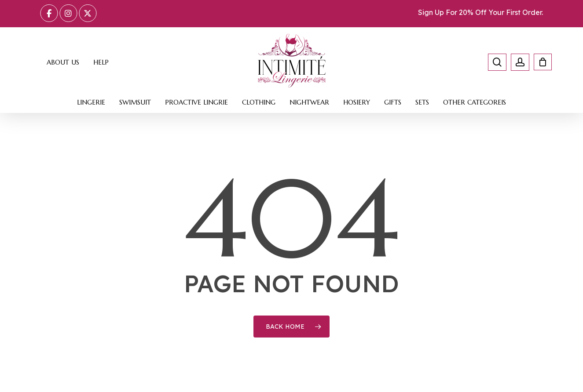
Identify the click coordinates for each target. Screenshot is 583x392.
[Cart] (539, 62)
